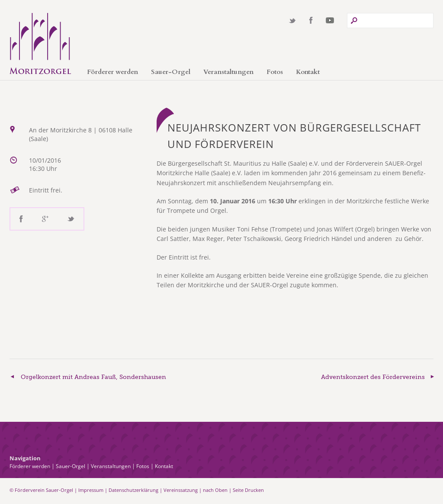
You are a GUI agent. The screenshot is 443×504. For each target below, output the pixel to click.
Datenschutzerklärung (133, 490)
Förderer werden (112, 72)
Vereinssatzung (181, 490)
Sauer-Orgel (171, 72)
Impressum (91, 490)
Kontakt (308, 72)
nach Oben (215, 490)
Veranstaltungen (228, 72)
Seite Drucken (248, 490)
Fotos (275, 72)
